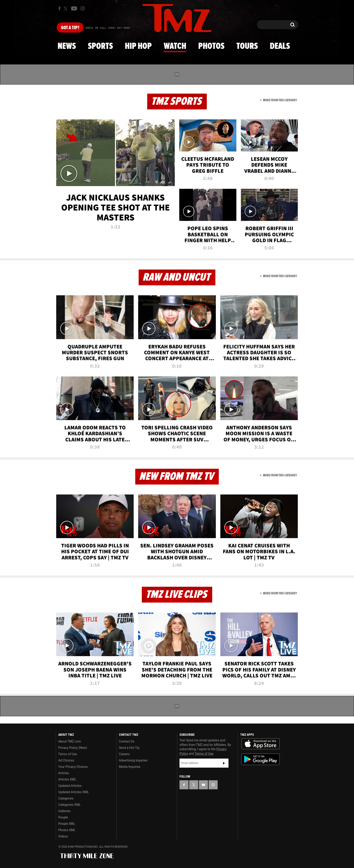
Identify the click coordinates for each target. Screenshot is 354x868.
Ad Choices (66, 760)
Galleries (64, 811)
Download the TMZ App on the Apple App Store (261, 744)
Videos (63, 836)
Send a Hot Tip (129, 748)
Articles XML (67, 779)
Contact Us (127, 741)
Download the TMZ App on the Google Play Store (261, 759)
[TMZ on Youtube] (74, 8)
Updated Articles (70, 786)
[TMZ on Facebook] (59, 8)
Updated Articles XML (73, 792)
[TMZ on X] (66, 8)
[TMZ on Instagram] (83, 8)
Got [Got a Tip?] (70, 28)
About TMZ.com (70, 741)
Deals (280, 46)
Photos (211, 46)
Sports (100, 46)
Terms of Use (68, 754)
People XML (67, 824)
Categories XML (69, 805)
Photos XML (67, 830)
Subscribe (224, 763)
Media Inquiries (130, 767)
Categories (66, 798)
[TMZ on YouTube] (203, 785)
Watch (175, 46)
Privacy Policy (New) (73, 748)
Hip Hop (138, 46)
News (67, 46)
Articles (64, 773)
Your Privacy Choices (73, 767)
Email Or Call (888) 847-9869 (108, 28)
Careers (124, 754)
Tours (247, 46)
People (63, 817)
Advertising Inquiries (133, 760)
